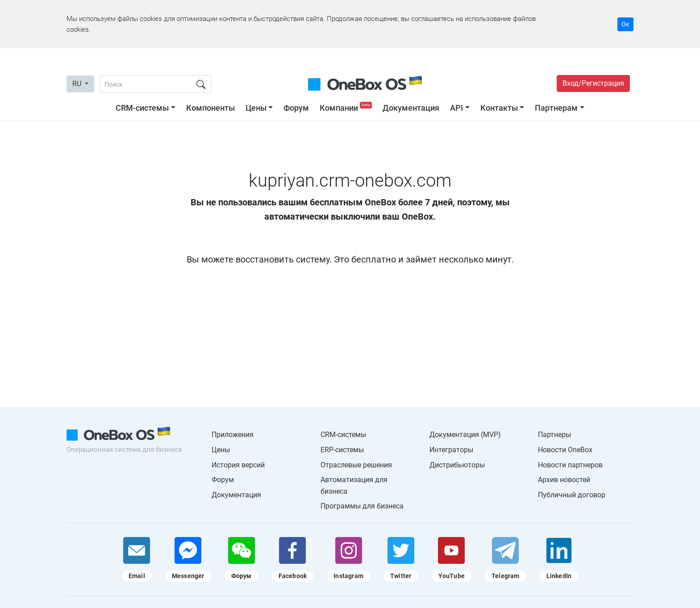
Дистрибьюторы (457, 465)
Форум (296, 108)
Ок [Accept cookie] (625, 24)
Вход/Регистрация (593, 83)
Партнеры (554, 435)
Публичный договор (572, 495)
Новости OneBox (565, 450)
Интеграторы (451, 450)
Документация (411, 108)
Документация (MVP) (465, 435)
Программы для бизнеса (362, 506)
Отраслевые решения (356, 465)
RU (78, 84)
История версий (238, 465)
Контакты (499, 108)
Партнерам (556, 108)
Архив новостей (564, 480)
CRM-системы (142, 108)
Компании (347, 108)
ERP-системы (342, 450)
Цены (256, 108)
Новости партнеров (570, 465)
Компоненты (210, 108)
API (456, 108)
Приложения (233, 435)
